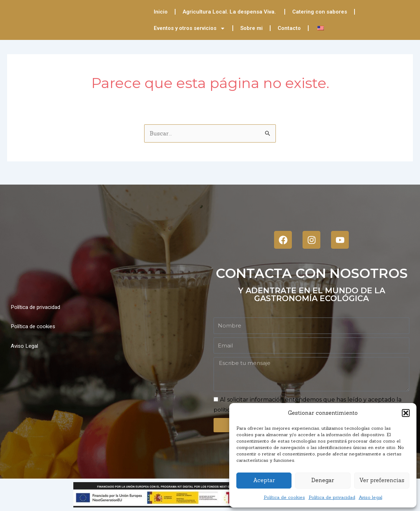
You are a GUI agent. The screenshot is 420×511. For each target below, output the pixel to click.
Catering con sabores (320, 12)
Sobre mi (251, 28)
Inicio (161, 12)
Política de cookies (284, 497)
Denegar (323, 480)
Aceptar (264, 480)
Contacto (289, 28)
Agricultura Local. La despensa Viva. (230, 12)
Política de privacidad (332, 497)
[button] (406, 413)
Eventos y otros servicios (190, 28)
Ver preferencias (382, 480)
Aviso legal (371, 497)
